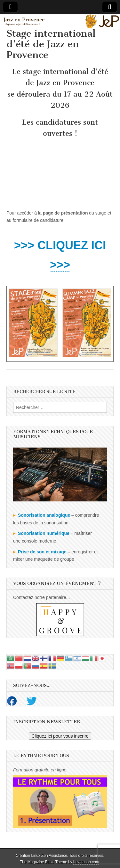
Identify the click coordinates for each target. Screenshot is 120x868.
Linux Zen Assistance (49, 856)
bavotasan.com (86, 862)
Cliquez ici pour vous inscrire (60, 736)
